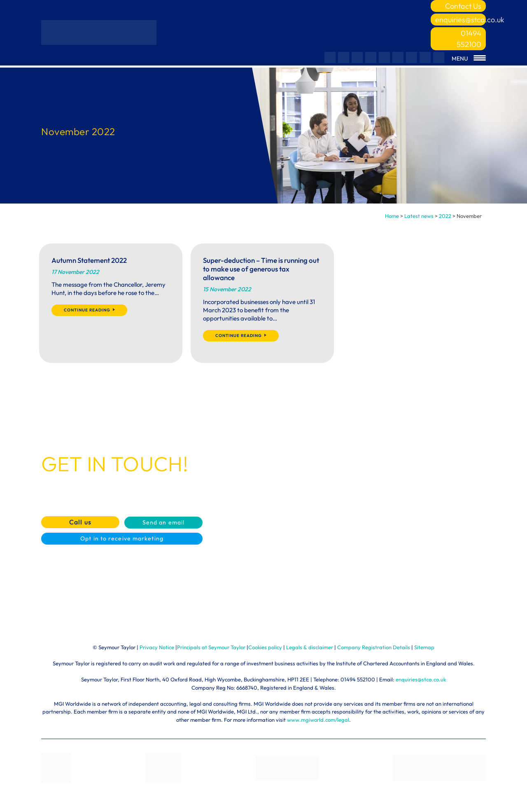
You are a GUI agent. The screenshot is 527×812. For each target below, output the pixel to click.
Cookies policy (265, 647)
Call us (80, 522)
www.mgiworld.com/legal (318, 720)
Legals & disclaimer (310, 647)
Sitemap (424, 647)
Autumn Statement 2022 (89, 260)
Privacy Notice (157, 647)
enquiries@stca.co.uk (461, 20)
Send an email (163, 522)
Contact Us (463, 6)
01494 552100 (469, 39)
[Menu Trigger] (469, 59)
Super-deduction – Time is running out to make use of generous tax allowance (261, 269)
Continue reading (89, 310)
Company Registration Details (374, 647)
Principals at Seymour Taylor (211, 647)
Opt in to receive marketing (122, 538)
